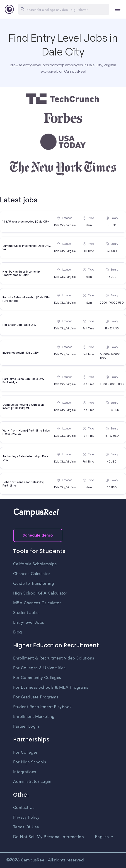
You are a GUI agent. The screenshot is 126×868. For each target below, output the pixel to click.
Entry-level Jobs (29, 623)
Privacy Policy (26, 818)
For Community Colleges (37, 678)
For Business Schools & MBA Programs (51, 688)
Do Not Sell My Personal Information (49, 837)
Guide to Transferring (34, 584)
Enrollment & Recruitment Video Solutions (54, 658)
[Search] (64, 9)
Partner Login (26, 727)
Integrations (25, 772)
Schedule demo (38, 535)
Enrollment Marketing (34, 717)
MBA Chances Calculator (37, 603)
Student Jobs (26, 613)
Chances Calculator (32, 574)
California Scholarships (35, 564)
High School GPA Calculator (40, 593)
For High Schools (30, 762)
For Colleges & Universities (39, 668)
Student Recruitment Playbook (42, 707)
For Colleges (25, 753)
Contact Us (24, 808)
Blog (18, 632)
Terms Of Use (26, 827)
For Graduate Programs (36, 697)
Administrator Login (32, 782)
